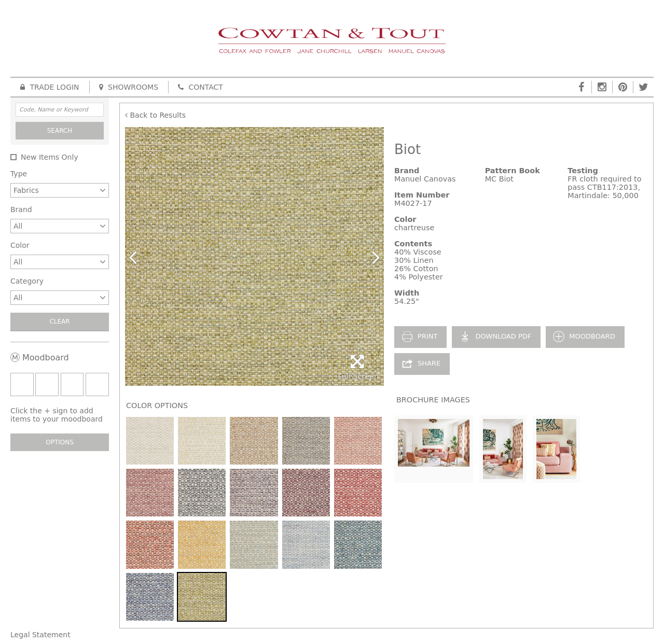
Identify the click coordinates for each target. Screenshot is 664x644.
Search (60, 131)
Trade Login (50, 87)
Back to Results (155, 115)
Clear (59, 321)
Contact (200, 87)
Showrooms (129, 87)
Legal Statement (40, 635)
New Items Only (50, 157)
